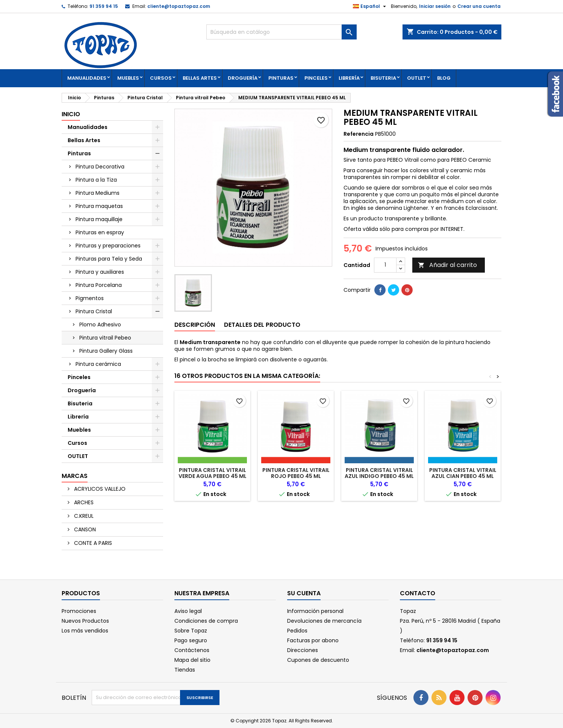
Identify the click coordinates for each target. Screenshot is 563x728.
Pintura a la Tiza (96, 180)
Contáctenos (192, 650)
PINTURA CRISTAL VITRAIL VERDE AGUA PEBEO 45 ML (213, 473)
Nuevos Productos (85, 621)
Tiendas (185, 670)
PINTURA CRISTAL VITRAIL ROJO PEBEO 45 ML (296, 473)
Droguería (243, 78)
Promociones (79, 611)
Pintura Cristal (94, 311)
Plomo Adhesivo (100, 325)
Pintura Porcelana (99, 285)
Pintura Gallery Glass (106, 351)
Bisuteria (383, 78)
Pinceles (316, 78)
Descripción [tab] (195, 325)
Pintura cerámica (98, 364)
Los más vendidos (85, 631)
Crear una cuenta (479, 6)
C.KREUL (83, 516)
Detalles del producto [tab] (262, 325)
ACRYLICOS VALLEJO (99, 489)
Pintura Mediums (98, 193)
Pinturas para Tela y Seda (109, 259)
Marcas (75, 476)
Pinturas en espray (100, 232)
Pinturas (281, 78)
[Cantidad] (385, 265)
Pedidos (297, 631)
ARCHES (83, 502)
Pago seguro (191, 640)
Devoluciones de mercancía (324, 621)
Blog (444, 78)
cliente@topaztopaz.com (179, 6)
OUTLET (417, 78)
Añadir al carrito (447, 265)
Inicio (71, 114)
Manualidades (87, 78)
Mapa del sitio (192, 660)
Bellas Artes (200, 78)
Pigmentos (90, 298)
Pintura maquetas (99, 206)
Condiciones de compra (206, 621)
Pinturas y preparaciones (108, 246)
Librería (349, 78)
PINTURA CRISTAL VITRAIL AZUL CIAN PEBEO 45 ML (463, 473)
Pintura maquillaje (99, 219)
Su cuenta (304, 593)
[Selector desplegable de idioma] (370, 6)
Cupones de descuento (318, 660)
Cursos (161, 78)
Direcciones (303, 650)
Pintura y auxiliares (100, 272)
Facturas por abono (313, 640)
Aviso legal (188, 611)
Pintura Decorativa (100, 167)
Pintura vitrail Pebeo (105, 338)
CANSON (84, 529)
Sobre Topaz (191, 631)
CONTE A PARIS (92, 543)
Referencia (359, 134)
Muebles (128, 78)
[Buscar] (281, 32)
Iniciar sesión (435, 6)
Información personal (315, 611)
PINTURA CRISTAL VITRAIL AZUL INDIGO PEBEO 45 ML (379, 473)
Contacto (418, 593)
